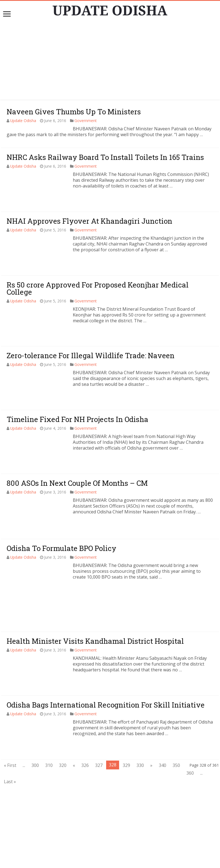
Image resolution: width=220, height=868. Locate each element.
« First (10, 724)
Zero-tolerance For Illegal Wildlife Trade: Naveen (91, 355)
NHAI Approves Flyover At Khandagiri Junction (89, 221)
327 (99, 724)
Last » (10, 740)
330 (140, 724)
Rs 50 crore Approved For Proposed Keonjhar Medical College (98, 288)
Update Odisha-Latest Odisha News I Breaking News (118, 861)
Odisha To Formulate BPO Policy (61, 548)
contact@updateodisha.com (117, 856)
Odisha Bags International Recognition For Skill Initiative (106, 663)
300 (35, 724)
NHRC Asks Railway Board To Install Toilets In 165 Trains (105, 157)
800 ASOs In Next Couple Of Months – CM (77, 483)
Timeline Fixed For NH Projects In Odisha (77, 419)
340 (163, 724)
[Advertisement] (110, 61)
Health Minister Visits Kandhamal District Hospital (95, 600)
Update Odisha (23, 121)
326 (85, 724)
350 (176, 724)
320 (63, 724)
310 (49, 724)
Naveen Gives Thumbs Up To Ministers (74, 112)
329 (126, 724)
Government (85, 121)
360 (190, 732)
